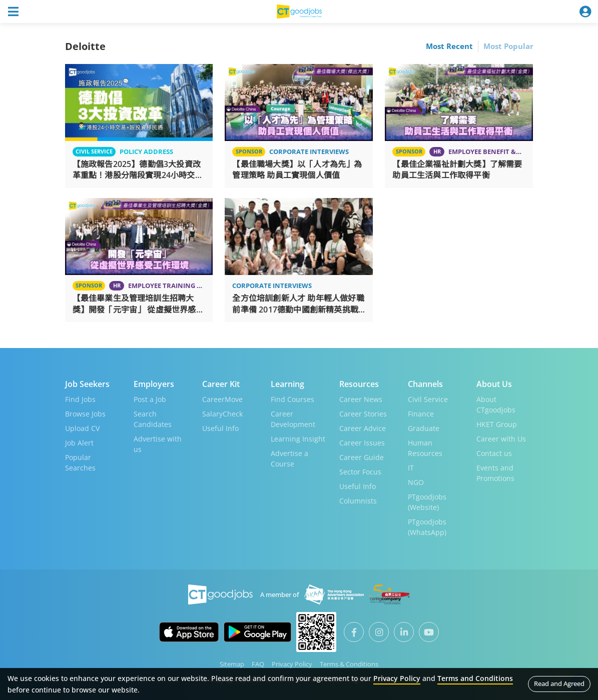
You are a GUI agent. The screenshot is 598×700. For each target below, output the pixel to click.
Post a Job (150, 399)
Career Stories (363, 414)
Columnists (358, 501)
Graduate (424, 428)
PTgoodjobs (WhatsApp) (427, 527)
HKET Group (497, 424)
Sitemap (232, 664)
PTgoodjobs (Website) (427, 502)
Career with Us (501, 439)
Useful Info (220, 428)
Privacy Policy (292, 664)
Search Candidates (153, 419)
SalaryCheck (222, 414)
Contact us (494, 453)
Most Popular (508, 46)
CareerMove (222, 399)
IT (411, 468)
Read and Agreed (559, 683)
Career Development (293, 419)
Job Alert (79, 443)
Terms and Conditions (475, 678)
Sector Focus (360, 472)
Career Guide (362, 457)
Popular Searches (80, 462)
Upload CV (82, 428)
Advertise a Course (289, 458)
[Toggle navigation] (13, 11)
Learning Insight (298, 439)
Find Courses (292, 399)
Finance (421, 414)
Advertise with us (158, 444)
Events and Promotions (495, 473)
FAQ (258, 664)
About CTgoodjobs (496, 404)
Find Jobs (80, 399)
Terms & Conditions (349, 664)
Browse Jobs (85, 414)
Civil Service (428, 399)
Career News (361, 399)
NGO (416, 482)
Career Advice (363, 428)
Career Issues (362, 443)
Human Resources (425, 448)
